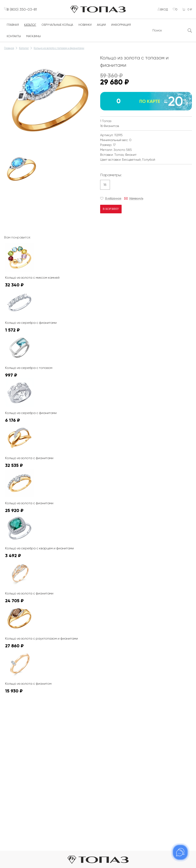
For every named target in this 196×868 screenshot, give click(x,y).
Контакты (14, 39)
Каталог (30, 27)
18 (105, 187)
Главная (13, 27)
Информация (121, 27)
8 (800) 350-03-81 (25, 10)
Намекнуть (136, 201)
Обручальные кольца (57, 27)
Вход (162, 11)
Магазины (33, 39)
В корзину (111, 211)
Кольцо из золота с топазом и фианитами (59, 51)
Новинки (85, 27)
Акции (101, 27)
